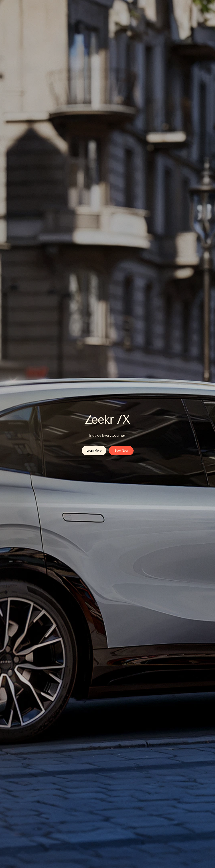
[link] (94, 451)
